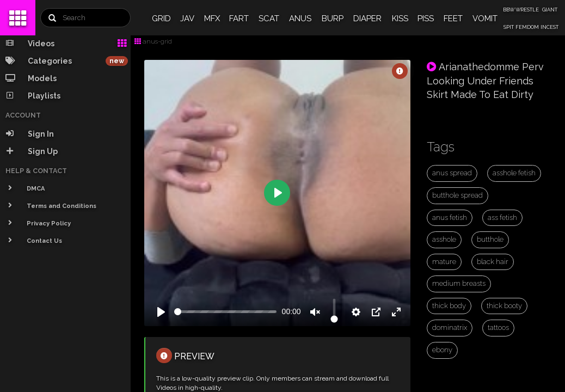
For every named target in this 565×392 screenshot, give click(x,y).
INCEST (549, 27)
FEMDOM (527, 27)
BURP (333, 19)
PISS (426, 19)
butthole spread (457, 195)
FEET (453, 19)
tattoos (498, 327)
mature (444, 262)
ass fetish (502, 218)
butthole (490, 239)
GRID (161, 19)
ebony (442, 350)
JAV (187, 19)
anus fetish (450, 218)
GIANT (550, 10)
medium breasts (459, 283)
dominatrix (450, 327)
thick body (449, 306)
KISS (400, 19)
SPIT (509, 27)
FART (239, 19)
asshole (444, 239)
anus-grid (153, 41)
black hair (493, 262)
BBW (509, 10)
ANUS (300, 19)
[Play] (161, 312)
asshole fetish (514, 173)
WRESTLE (527, 10)
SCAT (269, 19)
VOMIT (485, 19)
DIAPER (367, 19)
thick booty (504, 306)
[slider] (225, 312)
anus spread (452, 173)
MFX (212, 19)
